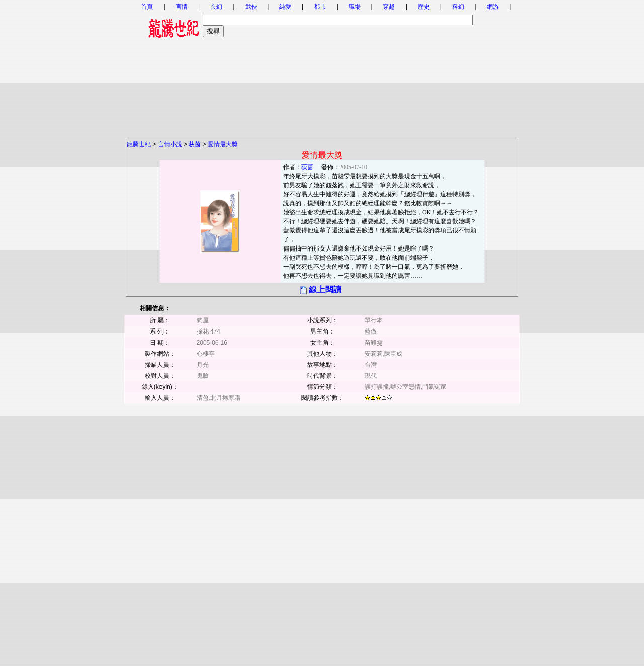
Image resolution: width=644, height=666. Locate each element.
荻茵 (195, 144)
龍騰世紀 (139, 144)
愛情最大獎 (223, 144)
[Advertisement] (322, 68)
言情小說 (170, 144)
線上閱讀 (325, 289)
